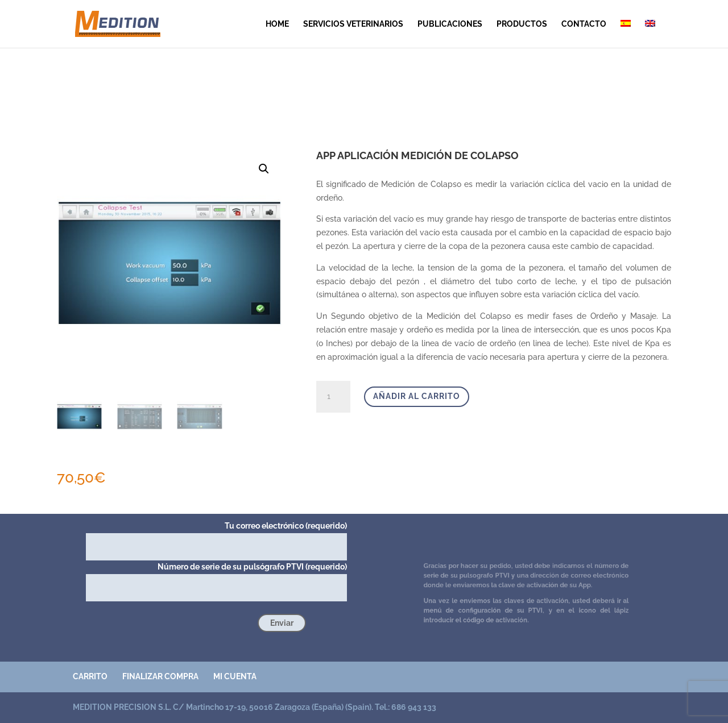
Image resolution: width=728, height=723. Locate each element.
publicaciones (450, 24)
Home (277, 24)
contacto (584, 24)
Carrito (90, 676)
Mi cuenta (235, 676)
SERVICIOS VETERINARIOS (353, 24)
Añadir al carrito (417, 396)
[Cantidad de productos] (333, 397)
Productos (522, 24)
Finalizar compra (160, 676)
